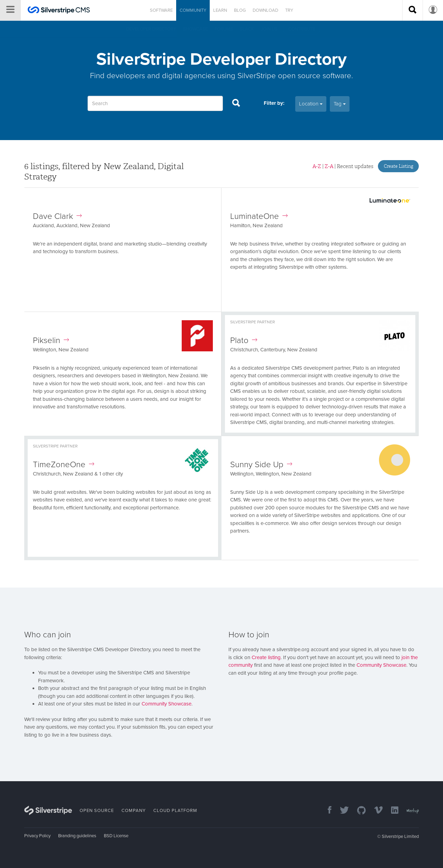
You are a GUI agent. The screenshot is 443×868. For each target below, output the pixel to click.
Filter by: (274, 103)
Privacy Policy (37, 836)
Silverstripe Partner (252, 322)
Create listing (266, 657)
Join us (269, 29)
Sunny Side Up (261, 465)
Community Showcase (166, 704)
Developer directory (151, 29)
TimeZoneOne (64, 465)
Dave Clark (57, 216)
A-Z (317, 166)
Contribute (302, 29)
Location (311, 104)
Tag (340, 104)
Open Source (97, 811)
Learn (220, 10)
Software (161, 10)
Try (289, 10)
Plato (244, 340)
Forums (224, 29)
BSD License (116, 836)
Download (265, 10)
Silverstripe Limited (400, 837)
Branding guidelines (77, 836)
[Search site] (413, 10)
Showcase (195, 29)
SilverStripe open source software (294, 76)
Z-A (329, 166)
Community (193, 10)
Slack (247, 29)
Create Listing (399, 166)
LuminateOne (259, 216)
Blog (240, 10)
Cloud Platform (175, 811)
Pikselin (51, 340)
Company (134, 811)
